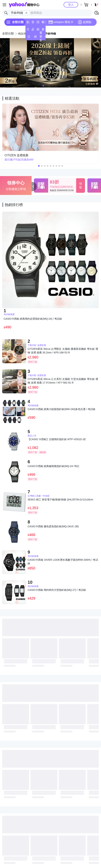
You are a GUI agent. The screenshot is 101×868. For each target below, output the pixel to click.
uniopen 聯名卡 (61, 22)
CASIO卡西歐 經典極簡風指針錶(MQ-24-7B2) (53, 466)
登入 (71, 5)
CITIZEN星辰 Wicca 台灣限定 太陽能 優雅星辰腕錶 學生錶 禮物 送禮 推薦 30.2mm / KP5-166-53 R (63, 351)
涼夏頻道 (29, 38)
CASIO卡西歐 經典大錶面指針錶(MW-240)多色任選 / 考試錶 (61, 409)
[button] (43, 86)
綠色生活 (35, 38)
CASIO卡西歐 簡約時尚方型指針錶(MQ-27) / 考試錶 (57, 590)
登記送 (33, 23)
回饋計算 (38, 23)
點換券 (28, 23)
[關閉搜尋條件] (26, 13)
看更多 (42, 37)
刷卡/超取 (38, 30)
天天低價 (28, 30)
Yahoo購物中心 (24, 5)
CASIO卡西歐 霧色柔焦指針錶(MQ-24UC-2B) (53, 526)
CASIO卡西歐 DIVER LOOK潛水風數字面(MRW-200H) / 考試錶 (63, 562)
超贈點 (85, 22)
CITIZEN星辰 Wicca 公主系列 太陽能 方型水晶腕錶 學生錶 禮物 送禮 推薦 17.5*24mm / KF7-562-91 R (63, 381)
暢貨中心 (43, 23)
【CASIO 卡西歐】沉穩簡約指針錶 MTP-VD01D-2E (57, 439)
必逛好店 (33, 30)
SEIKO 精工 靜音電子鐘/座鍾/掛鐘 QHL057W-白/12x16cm (60, 500)
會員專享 (43, 30)
